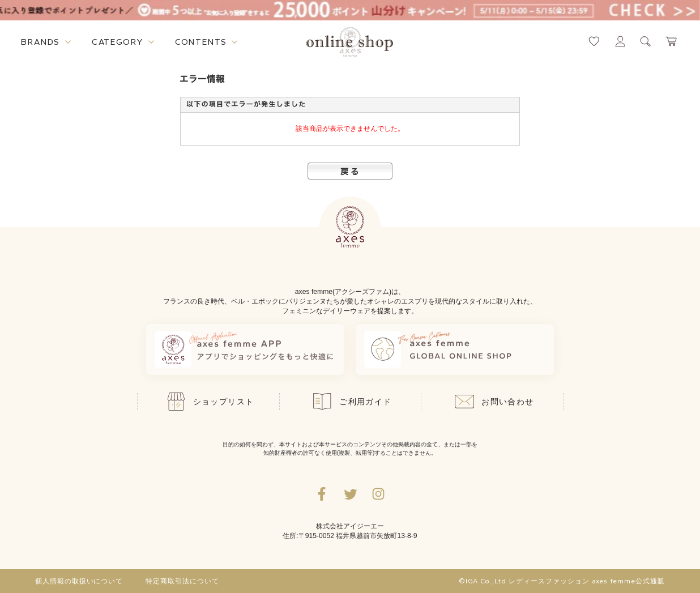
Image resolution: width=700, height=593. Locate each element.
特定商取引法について (182, 581)
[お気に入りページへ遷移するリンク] (594, 41)
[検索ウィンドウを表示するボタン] (646, 41)
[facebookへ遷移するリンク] (322, 494)
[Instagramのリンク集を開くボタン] (378, 494)
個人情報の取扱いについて (79, 581)
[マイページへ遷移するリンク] (620, 41)
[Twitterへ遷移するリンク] (350, 494)
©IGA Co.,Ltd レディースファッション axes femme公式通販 (562, 581)
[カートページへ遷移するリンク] (672, 41)
